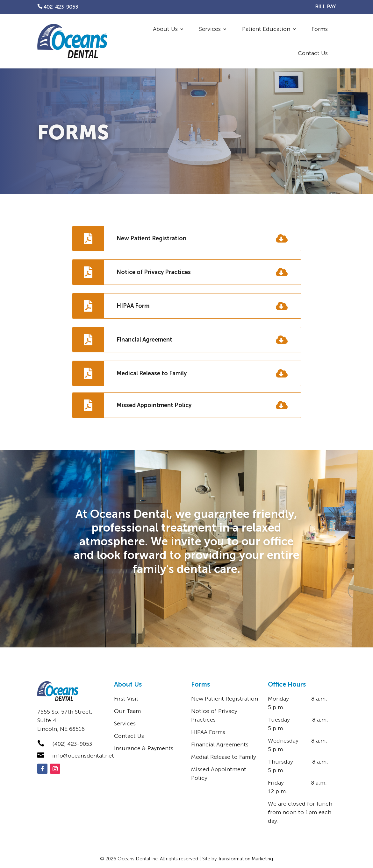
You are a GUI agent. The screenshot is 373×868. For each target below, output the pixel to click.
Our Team (127, 711)
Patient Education (266, 29)
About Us (165, 29)
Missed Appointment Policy (154, 405)
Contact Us (313, 53)
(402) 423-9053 (72, 744)
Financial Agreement (144, 340)
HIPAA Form (133, 306)
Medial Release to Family (224, 757)
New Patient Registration (151, 238)
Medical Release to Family (152, 373)
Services (210, 29)
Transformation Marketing (245, 859)
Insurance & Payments (144, 748)
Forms (320, 29)
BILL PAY (325, 7)
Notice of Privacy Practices (154, 272)
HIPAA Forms (208, 732)
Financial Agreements (220, 745)
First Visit (126, 699)
